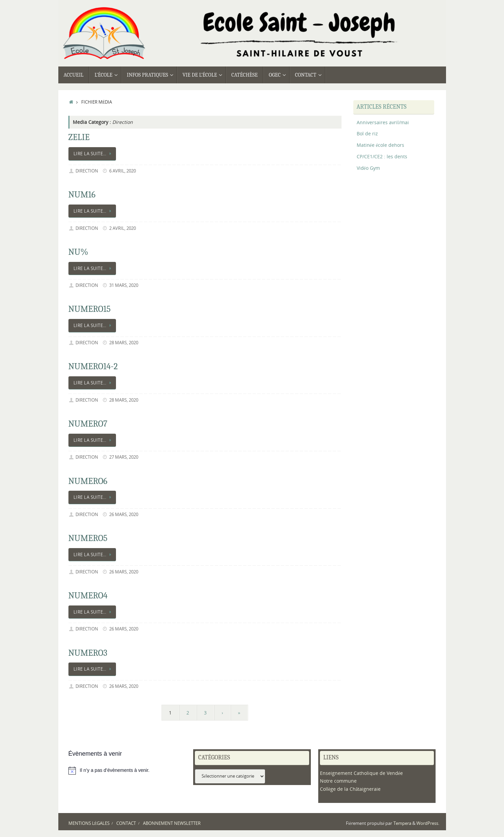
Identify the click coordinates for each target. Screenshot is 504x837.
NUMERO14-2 (93, 367)
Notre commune (338, 781)
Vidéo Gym (368, 168)
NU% (78, 252)
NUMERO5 (88, 538)
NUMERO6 (88, 481)
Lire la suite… (94, 154)
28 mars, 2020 (124, 343)
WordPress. (428, 823)
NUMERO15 (90, 309)
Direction (87, 171)
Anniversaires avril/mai (383, 122)
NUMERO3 (88, 653)
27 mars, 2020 (124, 457)
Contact (126, 823)
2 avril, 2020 (123, 228)
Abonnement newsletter (172, 823)
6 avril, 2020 (123, 171)
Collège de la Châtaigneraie (350, 789)
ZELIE (79, 137)
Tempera (402, 823)
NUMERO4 (88, 596)
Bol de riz (367, 133)
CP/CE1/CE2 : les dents (382, 156)
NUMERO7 (88, 424)
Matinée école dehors (380, 145)
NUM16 (82, 195)
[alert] (127, 771)
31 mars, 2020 (124, 285)
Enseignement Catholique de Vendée (361, 773)
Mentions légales (89, 823)
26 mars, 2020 (124, 515)
